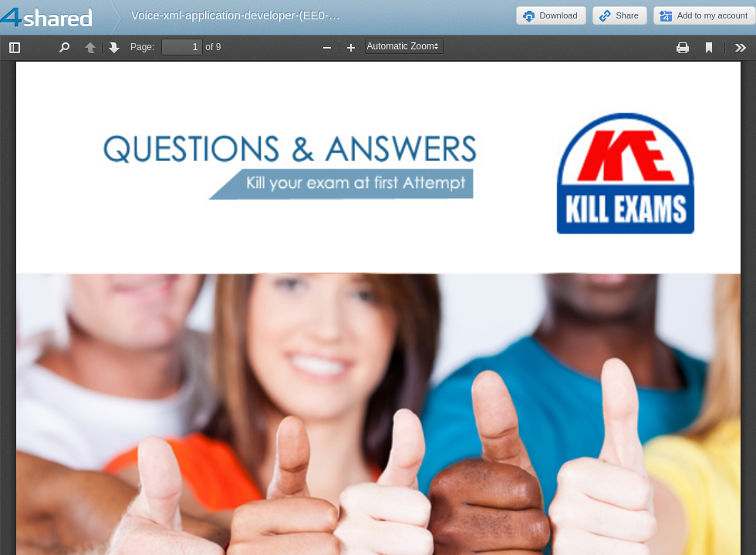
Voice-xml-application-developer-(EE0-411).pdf (251, 15)
